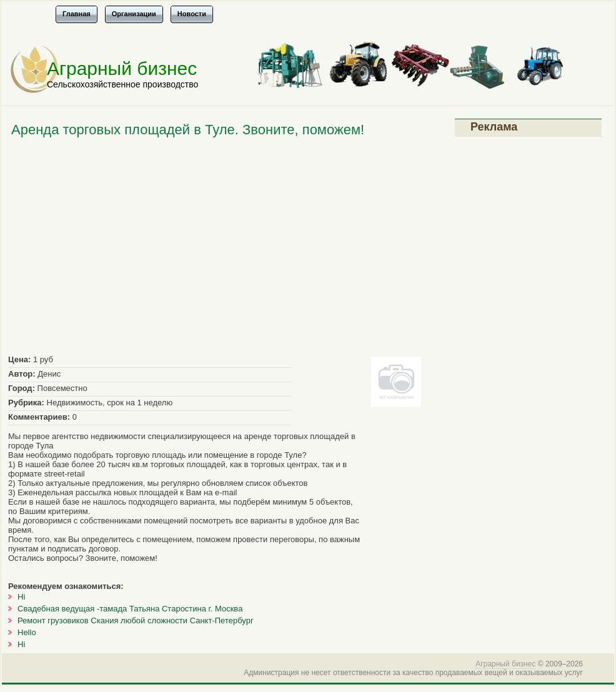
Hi (21, 597)
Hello (27, 632)
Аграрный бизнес (122, 68)
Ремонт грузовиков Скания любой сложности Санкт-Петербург (136, 620)
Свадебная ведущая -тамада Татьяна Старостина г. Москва (130, 609)
